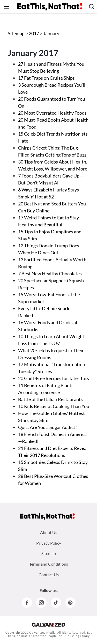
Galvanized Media (42, 632)
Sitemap (16, 33)
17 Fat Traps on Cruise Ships (46, 78)
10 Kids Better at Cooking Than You (54, 406)
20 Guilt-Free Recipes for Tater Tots (54, 378)
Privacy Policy (49, 543)
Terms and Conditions (49, 564)
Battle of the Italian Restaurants (50, 399)
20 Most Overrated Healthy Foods (52, 113)
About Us (49, 532)
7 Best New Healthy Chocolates (50, 273)
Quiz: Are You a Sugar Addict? (48, 427)
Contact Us (49, 575)
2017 (34, 33)
